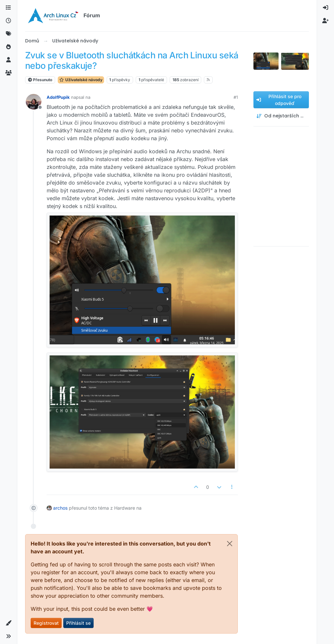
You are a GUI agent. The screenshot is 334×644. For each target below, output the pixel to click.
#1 (236, 97)
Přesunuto (40, 80)
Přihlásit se (78, 623)
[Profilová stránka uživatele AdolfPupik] (34, 102)
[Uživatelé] (8, 60)
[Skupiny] (8, 73)
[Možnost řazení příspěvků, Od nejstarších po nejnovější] (281, 116)
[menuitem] (326, 8)
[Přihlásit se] (326, 8)
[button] (8, 623)
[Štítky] (8, 34)
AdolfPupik (58, 97)
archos (60, 508)
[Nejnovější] (8, 21)
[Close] (230, 544)
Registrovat (46, 623)
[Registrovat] (326, 21)
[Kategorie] (8, 8)
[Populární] (8, 47)
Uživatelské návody (81, 80)
